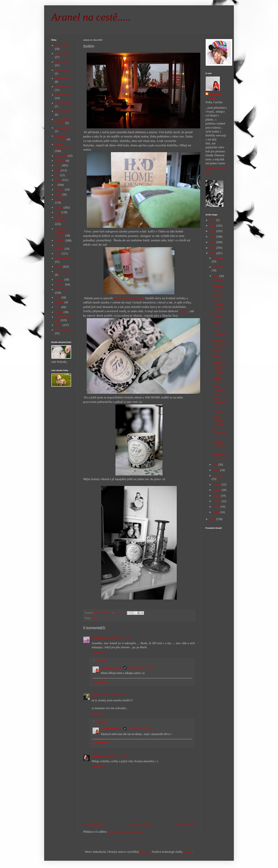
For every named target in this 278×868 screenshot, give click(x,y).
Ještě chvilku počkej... (219, 304)
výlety (58, 325)
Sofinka (59, 280)
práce (58, 253)
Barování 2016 (63, 111)
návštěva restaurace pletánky (61, 232)
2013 (213, 253)
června (217, 484)
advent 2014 (62, 54)
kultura (59, 207)
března (217, 501)
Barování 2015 (63, 103)
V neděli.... (219, 411)
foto (57, 175)
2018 (213, 226)
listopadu (219, 267)
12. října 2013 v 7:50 (118, 638)
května (217, 490)
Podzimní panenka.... (219, 445)
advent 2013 (62, 45)
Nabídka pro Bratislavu (220, 403)
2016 (213, 237)
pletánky (60, 240)
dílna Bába (61, 156)
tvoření (59, 312)
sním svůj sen (62, 271)
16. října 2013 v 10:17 (115, 756)
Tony (58, 307)
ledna (217, 512)
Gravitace (218, 281)
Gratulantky (219, 340)
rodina (58, 267)
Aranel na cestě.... (112, 668)
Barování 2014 (63, 95)
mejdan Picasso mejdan (218, 420)
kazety (182, 311)
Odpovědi (102, 661)
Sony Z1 (60, 285)
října (216, 276)
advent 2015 (62, 62)
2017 (213, 231)
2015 (213, 242)
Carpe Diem (219, 345)
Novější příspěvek (94, 825)
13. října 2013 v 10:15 (140, 668)
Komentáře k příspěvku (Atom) (126, 832)
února (217, 507)
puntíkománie (63, 258)
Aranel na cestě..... (91, 17)
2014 (213, 248)
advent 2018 (62, 70)
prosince (218, 258)
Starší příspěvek (185, 825)
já (56, 185)
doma (95, 618)
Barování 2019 (63, 128)
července (218, 476)
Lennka (96, 756)
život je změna (63, 330)
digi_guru (145, 852)
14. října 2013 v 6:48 (140, 729)
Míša (58, 212)
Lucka (96, 695)
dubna (217, 496)
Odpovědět (98, 653)
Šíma (58, 297)
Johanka (59, 190)
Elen (57, 170)
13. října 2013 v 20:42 (113, 695)
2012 (213, 519)
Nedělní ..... (219, 351)
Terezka (59, 302)
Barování (218, 295)
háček (58, 180)
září (216, 465)
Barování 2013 (63, 87)
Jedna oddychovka (219, 390)
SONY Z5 (61, 289)
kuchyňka (60, 199)
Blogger (188, 852)
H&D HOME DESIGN (128, 298)
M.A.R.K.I (98, 638)
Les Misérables (220, 433)
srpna (217, 470)
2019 (213, 220)
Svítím (216, 357)
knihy (58, 194)
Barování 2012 (63, 78)
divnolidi (60, 161)
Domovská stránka (140, 825)
